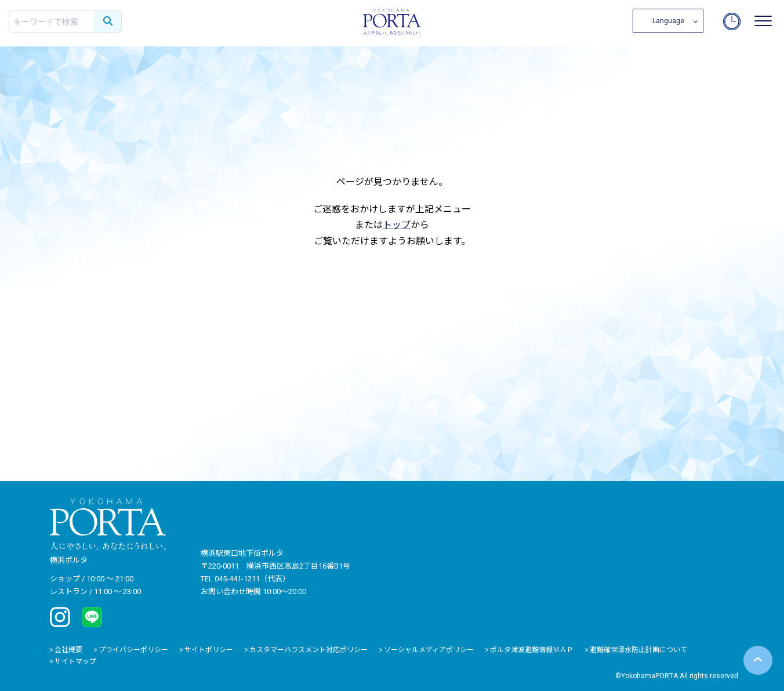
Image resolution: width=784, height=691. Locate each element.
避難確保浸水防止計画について (638, 650)
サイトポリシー (209, 650)
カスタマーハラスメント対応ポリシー (308, 650)
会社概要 (68, 650)
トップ (397, 225)
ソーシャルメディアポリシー (429, 650)
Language (668, 21)
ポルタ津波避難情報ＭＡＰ (532, 650)
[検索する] (108, 21)
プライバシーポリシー (133, 650)
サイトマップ (75, 661)
